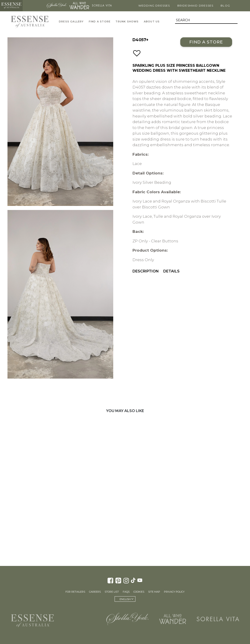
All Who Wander (79, 6)
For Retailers (75, 592)
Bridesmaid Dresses (195, 6)
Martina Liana (34, 6)
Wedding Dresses (154, 6)
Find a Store (206, 42)
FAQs (126, 592)
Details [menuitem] (171, 271)
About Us (152, 22)
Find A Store (100, 22)
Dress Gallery (71, 22)
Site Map (154, 592)
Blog (225, 6)
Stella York (57, 6)
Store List (112, 592)
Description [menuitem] (146, 271)
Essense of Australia (11, 6)
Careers (95, 592)
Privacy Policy (174, 592)
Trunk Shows (127, 22)
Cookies (139, 592)
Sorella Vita (102, 6)
